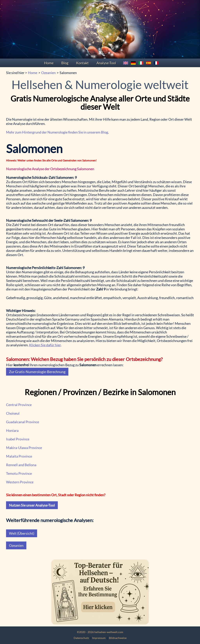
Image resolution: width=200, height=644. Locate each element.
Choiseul (13, 413)
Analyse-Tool (106, 63)
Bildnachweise (118, 638)
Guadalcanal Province (23, 422)
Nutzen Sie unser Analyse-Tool (32, 505)
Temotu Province (19, 473)
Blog (65, 63)
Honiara (12, 430)
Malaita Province (19, 456)
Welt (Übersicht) (22, 533)
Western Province (20, 482)
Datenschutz (81, 638)
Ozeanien (48, 73)
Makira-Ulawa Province (24, 448)
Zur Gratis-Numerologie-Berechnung (37, 372)
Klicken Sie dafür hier (45, 345)
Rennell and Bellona (21, 465)
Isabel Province (18, 439)
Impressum (99, 638)
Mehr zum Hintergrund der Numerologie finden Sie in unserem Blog (57, 132)
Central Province (19, 405)
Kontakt (82, 63)
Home (49, 63)
